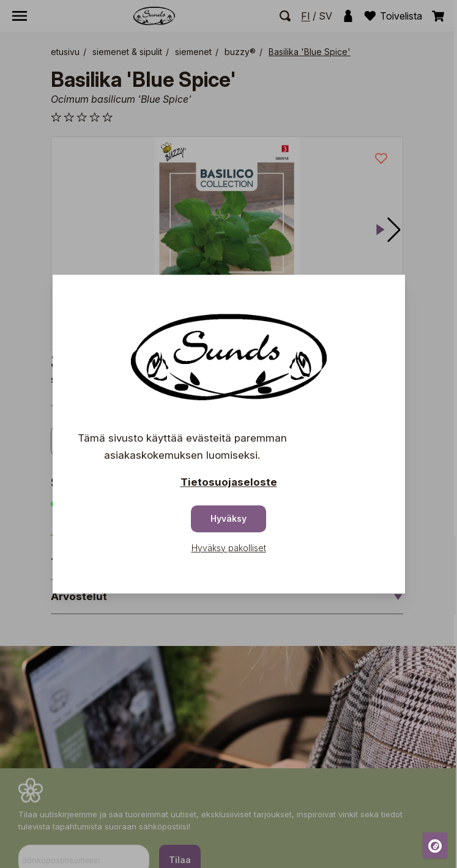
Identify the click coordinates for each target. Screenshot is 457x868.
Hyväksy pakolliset (229, 548)
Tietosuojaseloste (229, 482)
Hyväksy (228, 518)
